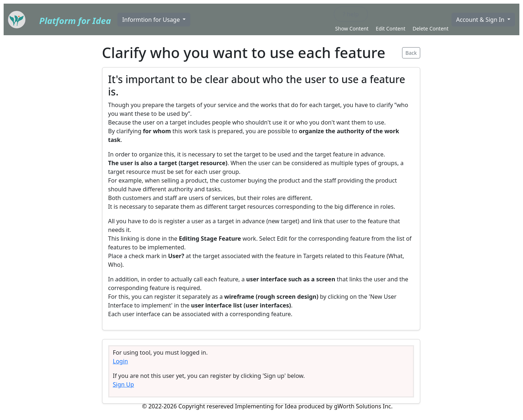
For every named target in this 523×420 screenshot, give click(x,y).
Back (411, 53)
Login (121, 361)
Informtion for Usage (152, 20)
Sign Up (123, 384)
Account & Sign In (481, 20)
